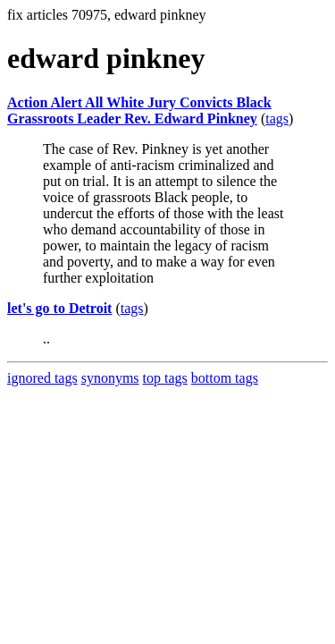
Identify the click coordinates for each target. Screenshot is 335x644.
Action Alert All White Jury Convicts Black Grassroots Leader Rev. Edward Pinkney (139, 110)
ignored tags (42, 378)
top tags (165, 378)
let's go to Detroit (59, 308)
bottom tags (225, 378)
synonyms (110, 378)
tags (277, 119)
